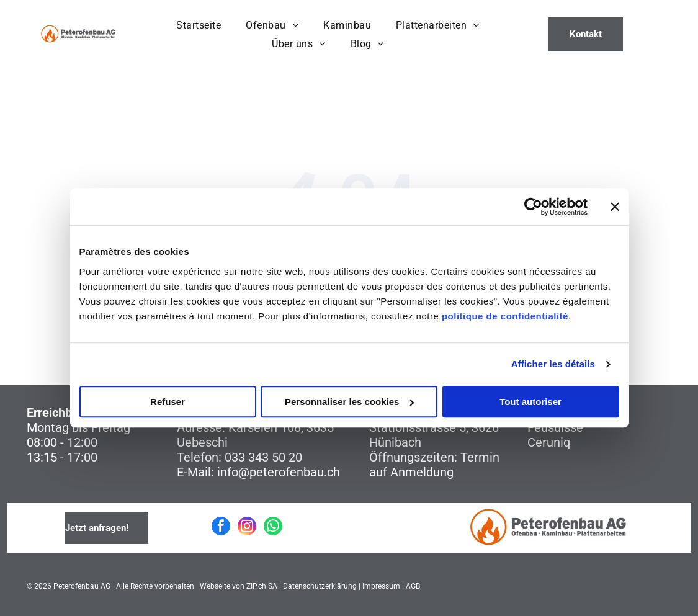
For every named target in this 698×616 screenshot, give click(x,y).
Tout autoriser (530, 402)
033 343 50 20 (263, 457)
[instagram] (247, 528)
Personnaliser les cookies (349, 402)
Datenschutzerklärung (320, 586)
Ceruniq (549, 442)
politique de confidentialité (505, 316)
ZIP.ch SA (262, 586)
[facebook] (221, 528)
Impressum (381, 586)
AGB (413, 586)
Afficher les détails (553, 364)
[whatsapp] (273, 528)
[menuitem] (199, 25)
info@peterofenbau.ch (279, 472)
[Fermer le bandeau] (615, 207)
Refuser (168, 402)
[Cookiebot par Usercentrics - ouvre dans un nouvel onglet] (533, 207)
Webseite (215, 586)
